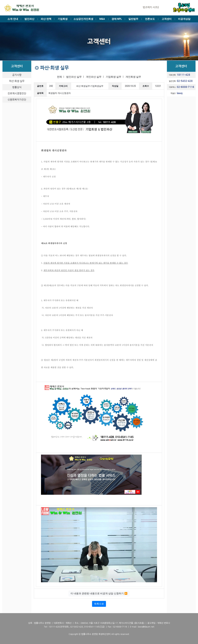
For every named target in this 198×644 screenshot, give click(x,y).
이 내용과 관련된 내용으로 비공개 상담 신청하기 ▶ (99, 593)
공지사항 (17, 75)
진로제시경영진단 (17, 93)
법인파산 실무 (74, 77)
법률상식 (17, 87)
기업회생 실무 (114, 77)
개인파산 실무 (94, 77)
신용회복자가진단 (17, 100)
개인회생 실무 (133, 77)
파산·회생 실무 (17, 81)
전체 (59, 77)
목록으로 (99, 604)
